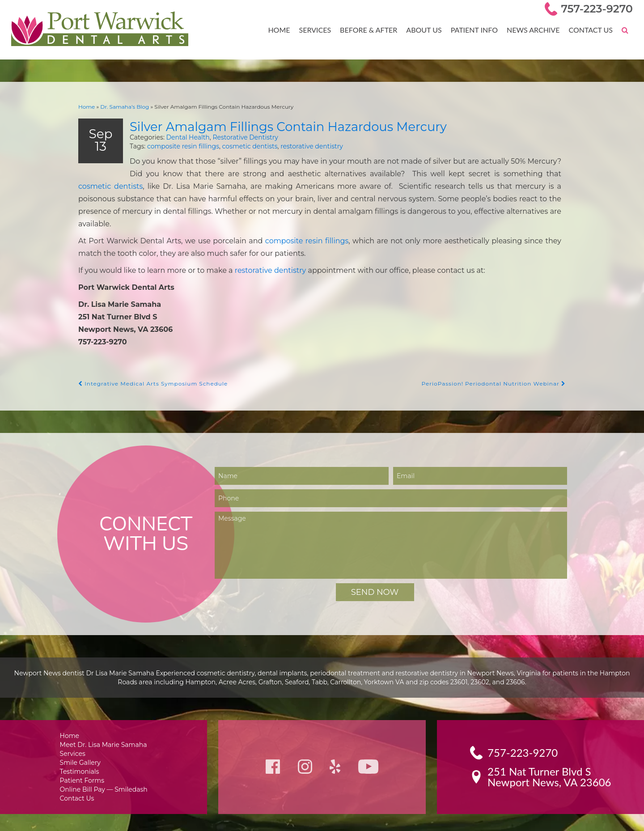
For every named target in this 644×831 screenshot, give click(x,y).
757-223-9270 (599, 9)
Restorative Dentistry (234, 137)
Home (286, 30)
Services (321, 30)
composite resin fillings (178, 146)
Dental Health (180, 137)
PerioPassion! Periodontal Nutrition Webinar (498, 375)
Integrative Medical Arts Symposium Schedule (148, 375)
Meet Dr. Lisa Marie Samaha (104, 736)
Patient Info (477, 30)
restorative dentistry (298, 146)
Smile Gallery (82, 755)
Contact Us (591, 30)
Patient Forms (83, 774)
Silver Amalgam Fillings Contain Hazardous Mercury (301, 125)
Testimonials (81, 764)
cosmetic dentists (240, 146)
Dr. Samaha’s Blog (121, 106)
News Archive (535, 30)
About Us (428, 30)
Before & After (374, 30)
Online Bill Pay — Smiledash (103, 783)
